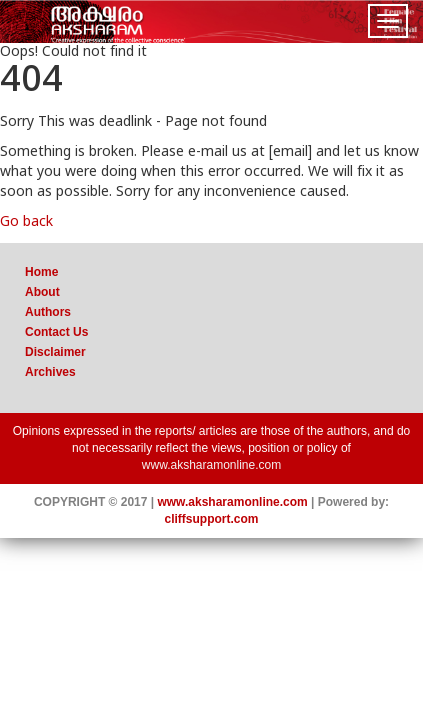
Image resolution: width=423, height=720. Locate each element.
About (42, 292)
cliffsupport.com (211, 519)
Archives (50, 372)
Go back (26, 222)
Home (41, 272)
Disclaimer (55, 352)
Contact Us (56, 332)
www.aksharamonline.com (211, 465)
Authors (48, 312)
